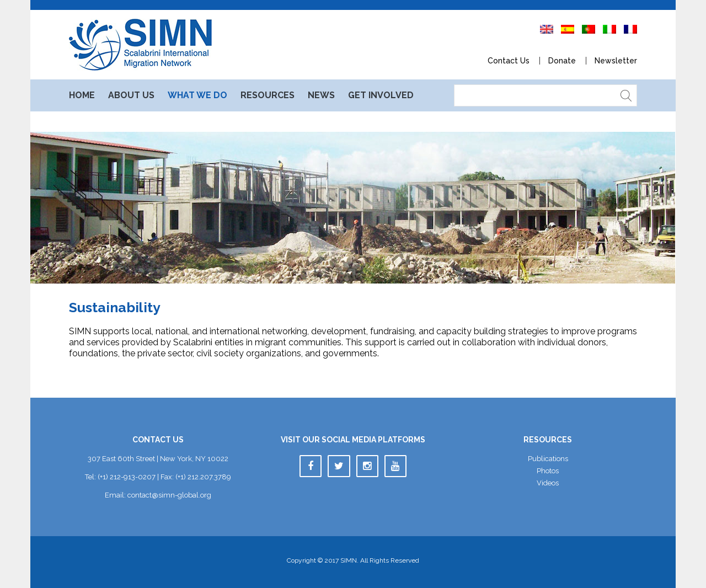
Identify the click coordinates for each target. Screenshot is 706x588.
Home (82, 95)
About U (131, 95)
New (321, 95)
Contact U (509, 61)
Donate (562, 61)
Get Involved (381, 95)
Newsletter (616, 61)
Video (548, 483)
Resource (268, 95)
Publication (548, 459)
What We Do (197, 95)
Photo (548, 471)
